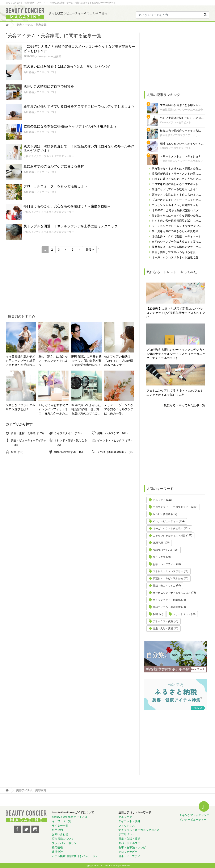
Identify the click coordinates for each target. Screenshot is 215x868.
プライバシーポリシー (66, 843)
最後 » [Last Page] (90, 250)
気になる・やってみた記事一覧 (185, 405)
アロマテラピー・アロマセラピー (172, 507)
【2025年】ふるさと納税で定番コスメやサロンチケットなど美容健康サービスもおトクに (176, 313)
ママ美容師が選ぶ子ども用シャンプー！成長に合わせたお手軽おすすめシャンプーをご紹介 (20, 361)
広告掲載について (63, 839)
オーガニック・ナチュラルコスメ (172, 593)
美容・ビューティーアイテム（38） (29, 443)
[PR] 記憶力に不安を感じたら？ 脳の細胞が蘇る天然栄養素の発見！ (87, 361)
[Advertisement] (37, 284)
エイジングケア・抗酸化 (167, 600)
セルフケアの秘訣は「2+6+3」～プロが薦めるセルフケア (119, 361)
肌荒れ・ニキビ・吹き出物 (168, 579)
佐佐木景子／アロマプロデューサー (180, 135)
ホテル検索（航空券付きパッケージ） (75, 856)
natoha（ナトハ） (163, 550)
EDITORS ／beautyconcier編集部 (42, 57)
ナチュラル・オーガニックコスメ (139, 830)
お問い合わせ (60, 834)
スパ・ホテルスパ (129, 843)
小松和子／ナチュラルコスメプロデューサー (49, 156)
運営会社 (57, 852)
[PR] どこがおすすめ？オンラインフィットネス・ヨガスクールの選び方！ (53, 410)
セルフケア (159, 500)
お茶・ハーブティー (164, 564)
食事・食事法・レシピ (132, 848)
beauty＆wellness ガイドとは (70, 817)
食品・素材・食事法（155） (28, 433)
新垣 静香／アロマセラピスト (40, 72)
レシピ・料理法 (162, 514)
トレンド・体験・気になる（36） (71, 443)
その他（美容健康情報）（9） (116, 452)
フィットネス (127, 826)
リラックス (159, 557)
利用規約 (57, 830)
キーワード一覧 (61, 821)
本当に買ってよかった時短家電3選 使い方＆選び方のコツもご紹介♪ (86, 410)
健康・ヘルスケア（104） (113, 433)
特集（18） (18, 452)
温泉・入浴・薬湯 (163, 629)
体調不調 (158, 543)
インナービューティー (165, 521)
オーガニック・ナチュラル (168, 529)
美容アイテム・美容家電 (167, 607)
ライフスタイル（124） (69, 433)
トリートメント (182, 614)
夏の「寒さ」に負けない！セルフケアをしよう (53, 361)
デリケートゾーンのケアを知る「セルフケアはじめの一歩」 (119, 409)
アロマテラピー (128, 852)
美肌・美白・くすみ (164, 586)
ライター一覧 (60, 826)
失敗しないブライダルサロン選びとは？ (20, 407)
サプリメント (127, 834)
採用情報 (57, 848)
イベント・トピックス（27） (115, 440)
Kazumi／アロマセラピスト (176, 122)
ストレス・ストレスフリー (168, 571)
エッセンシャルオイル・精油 (169, 536)
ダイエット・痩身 (129, 821)
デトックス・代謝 (163, 621)
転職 (155, 614)
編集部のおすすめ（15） (69, 452)
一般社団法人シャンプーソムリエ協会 (181, 110)
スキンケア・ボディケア (194, 815)
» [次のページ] (80, 250)
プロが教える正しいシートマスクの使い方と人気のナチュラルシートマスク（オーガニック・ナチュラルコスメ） (176, 354)
